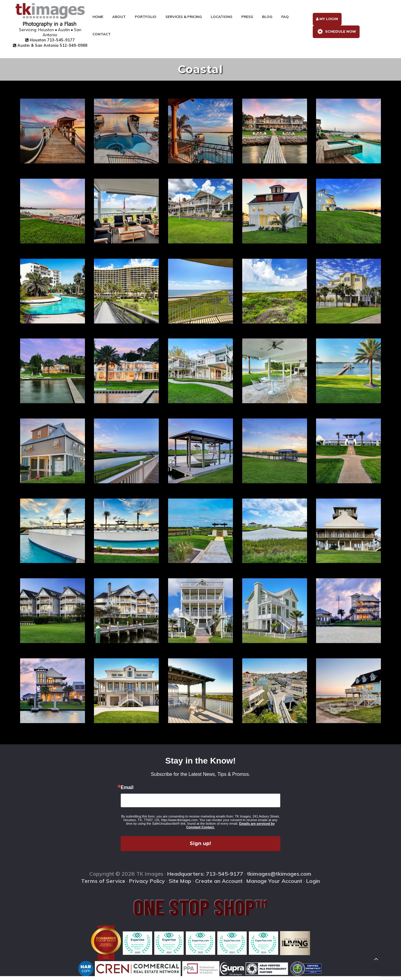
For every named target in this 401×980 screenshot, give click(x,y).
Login (313, 885)
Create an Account (219, 885)
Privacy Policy (147, 885)
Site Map (180, 885)
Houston (48, 40)
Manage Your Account (274, 885)
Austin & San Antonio (48, 48)
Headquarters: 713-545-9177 (205, 878)
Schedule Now (335, 34)
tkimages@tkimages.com (279, 878)
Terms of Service (103, 885)
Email (127, 791)
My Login (326, 21)
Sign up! (200, 847)
